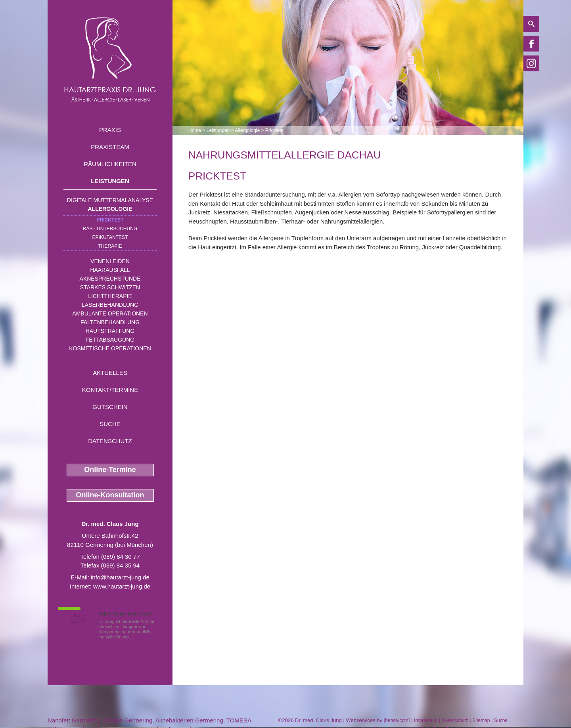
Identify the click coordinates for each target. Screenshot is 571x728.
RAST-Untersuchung (110, 229)
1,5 (77, 619)
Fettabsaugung (110, 340)
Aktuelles (110, 373)
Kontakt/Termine (110, 390)
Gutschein (110, 407)
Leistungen (110, 181)
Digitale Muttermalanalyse (110, 200)
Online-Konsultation (110, 495)
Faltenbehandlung (110, 322)
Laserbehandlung (110, 305)
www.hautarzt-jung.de (122, 586)
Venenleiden (110, 261)
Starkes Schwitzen (110, 287)
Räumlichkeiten (110, 164)
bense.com (397, 720)
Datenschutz (110, 441)
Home (195, 130)
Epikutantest (110, 237)
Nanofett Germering (74, 720)
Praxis (110, 130)
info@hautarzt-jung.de (120, 577)
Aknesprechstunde (110, 279)
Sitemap (481, 720)
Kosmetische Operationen (110, 348)
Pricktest (110, 220)
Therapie (110, 246)
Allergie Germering (127, 720)
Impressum (426, 720)
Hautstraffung (110, 331)
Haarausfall (110, 270)
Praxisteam (110, 147)
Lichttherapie (110, 296)
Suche (110, 424)
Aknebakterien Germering (189, 720)
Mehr (141, 637)
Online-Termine (110, 470)
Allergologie (110, 209)
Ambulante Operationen (110, 313)
